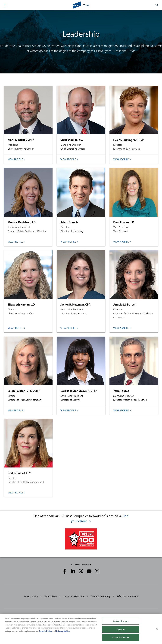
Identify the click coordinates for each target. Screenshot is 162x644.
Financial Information (74, 596)
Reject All (121, 631)
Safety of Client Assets (127, 596)
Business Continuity (101, 596)
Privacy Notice (31, 596)
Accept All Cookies (121, 639)
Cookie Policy (46, 633)
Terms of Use (51, 596)
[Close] (157, 631)
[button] (5, 5)
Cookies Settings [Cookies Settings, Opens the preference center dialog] (121, 623)
